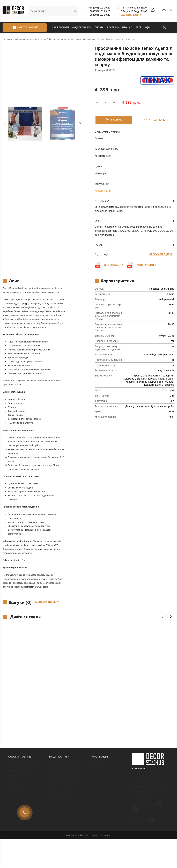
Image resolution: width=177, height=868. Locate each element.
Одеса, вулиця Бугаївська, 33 (150, 788)
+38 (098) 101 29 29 (99, 8)
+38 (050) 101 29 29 (99, 11)
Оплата (99, 27)
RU (171, 10)
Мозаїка (12, 756)
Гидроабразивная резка (62, 784)
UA (164, 10)
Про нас (127, 27)
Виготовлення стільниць (62, 761)
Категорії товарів (25, 28)
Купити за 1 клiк (154, 113)
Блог (139, 27)
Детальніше (103, 185)
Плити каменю (16, 780)
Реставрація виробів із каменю (66, 779)
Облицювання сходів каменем (66, 756)
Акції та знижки (82, 27)
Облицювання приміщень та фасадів (65, 767)
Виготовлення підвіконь (62, 788)
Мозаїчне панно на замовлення (67, 774)
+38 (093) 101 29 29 (99, 15)
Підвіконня (14, 775)
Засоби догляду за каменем (23, 761)
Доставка (113, 27)
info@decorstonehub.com (148, 782)
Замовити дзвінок (131, 15)
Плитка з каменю (17, 770)
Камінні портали (17, 766)
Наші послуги (60, 27)
